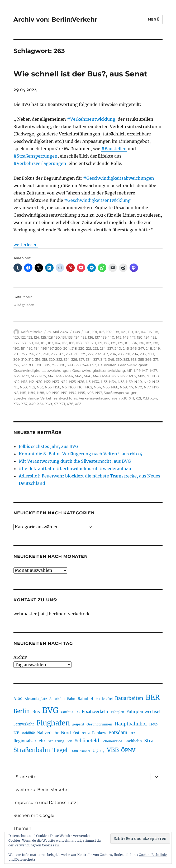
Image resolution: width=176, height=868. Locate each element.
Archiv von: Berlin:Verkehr (55, 19)
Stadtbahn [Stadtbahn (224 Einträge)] (133, 741)
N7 (131, 387)
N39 (129, 382)
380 (31, 365)
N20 (39, 382)
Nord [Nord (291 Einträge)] (66, 733)
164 (58, 343)
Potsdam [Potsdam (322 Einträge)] (118, 733)
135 (84, 337)
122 (23, 337)
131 (64, 337)
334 (89, 359)
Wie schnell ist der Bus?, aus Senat (80, 74)
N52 (32, 387)
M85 (141, 376)
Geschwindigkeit (133, 365)
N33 (104, 382)
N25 (72, 382)
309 (17, 359)
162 (44, 343)
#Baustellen (114, 149)
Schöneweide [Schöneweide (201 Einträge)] (112, 741)
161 (37, 343)
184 (134, 343)
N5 (16, 387)
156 (16, 343)
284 (113, 354)
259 (39, 354)
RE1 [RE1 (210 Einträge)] (132, 733)
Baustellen (107, 365)
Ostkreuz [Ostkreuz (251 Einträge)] (82, 733)
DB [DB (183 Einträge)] (77, 712)
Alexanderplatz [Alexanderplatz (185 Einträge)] (36, 699)
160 (30, 343)
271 (76, 354)
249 (157, 348)
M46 (87, 376)
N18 (24, 382)
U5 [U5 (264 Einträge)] (95, 751)
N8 (16, 393)
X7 (56, 404)
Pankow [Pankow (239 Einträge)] (99, 733)
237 (110, 348)
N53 (40, 387)
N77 (147, 387)
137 (97, 337)
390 (39, 365)
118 (156, 332)
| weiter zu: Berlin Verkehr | (42, 790)
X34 (154, 398)
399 (70, 365)
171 (100, 343)
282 (98, 354)
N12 (16, 382)
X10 (124, 398)
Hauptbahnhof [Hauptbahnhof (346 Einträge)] (131, 724)
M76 (115, 376)
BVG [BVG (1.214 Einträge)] (50, 710)
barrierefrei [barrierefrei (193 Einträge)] (104, 699)
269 (69, 354)
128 (50, 337)
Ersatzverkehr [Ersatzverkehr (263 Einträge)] (95, 712)
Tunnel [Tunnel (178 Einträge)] (85, 751)
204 (67, 348)
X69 (49, 404)
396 (54, 365)
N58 (57, 387)
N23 (56, 382)
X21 (138, 398)
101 (95, 332)
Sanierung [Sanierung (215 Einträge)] (56, 741)
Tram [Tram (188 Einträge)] (74, 751)
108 (116, 332)
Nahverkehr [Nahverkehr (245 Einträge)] (48, 733)
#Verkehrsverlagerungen (40, 163)
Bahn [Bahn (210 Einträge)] (71, 699)
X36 (17, 404)
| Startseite (25, 777)
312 (31, 359)
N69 (123, 387)
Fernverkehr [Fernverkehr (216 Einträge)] (24, 724)
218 (74, 348)
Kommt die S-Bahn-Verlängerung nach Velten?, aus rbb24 (80, 454)
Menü (154, 19)
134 (77, 337)
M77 (124, 376)
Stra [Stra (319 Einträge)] (149, 741)
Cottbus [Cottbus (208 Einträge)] (67, 712)
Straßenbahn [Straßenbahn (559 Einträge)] (32, 750)
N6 (64, 387)
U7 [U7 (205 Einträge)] (102, 751)
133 (70, 337)
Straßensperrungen (121, 393)
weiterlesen (26, 245)
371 (156, 359)
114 (143, 332)
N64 (97, 387)
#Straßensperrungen (35, 156)
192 (30, 348)
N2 (31, 382)
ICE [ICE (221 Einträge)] (16, 733)
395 (47, 365)
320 (52, 359)
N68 (115, 387)
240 (118, 348)
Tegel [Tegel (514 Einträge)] (60, 750)
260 (46, 354)
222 (95, 348)
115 (149, 332)
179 (120, 343)
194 (37, 348)
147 (133, 337)
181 (127, 343)
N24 (64, 382)
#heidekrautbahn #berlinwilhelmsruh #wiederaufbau (75, 469)
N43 (156, 382)
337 (96, 359)
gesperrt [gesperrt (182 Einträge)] (78, 724)
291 (128, 354)
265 (61, 354)
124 (37, 337)
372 (16, 365)
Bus (76, 332)
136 (91, 337)
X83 (78, 404)
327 (81, 359)
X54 (41, 404)
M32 (26, 376)
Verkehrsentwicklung (59, 398)
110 (130, 332)
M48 (97, 376)
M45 (78, 376)
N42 (147, 382)
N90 (56, 393)
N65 (106, 387)
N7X (156, 387)
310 (24, 359)
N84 (32, 393)
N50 (23, 387)
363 (134, 359)
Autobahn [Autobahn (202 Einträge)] (57, 699)
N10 (156, 376)
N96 (90, 393)
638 (77, 365)
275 (83, 354)
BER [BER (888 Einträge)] (153, 697)
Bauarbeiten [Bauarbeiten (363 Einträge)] (129, 698)
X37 (24, 404)
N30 (96, 382)
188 (155, 343)
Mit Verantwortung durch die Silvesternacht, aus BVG (75, 461)
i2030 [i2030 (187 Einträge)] (153, 724)
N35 (121, 382)
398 (62, 365)
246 (134, 348)
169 (86, 343)
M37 (43, 376)
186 (141, 343)
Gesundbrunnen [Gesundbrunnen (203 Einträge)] (99, 724)
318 (45, 359)
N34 (113, 382)
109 (123, 332)
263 (54, 354)
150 (140, 337)
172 (107, 343)
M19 (137, 370)
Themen (22, 828)
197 (51, 348)
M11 (130, 370)
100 (87, 332)
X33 (146, 398)
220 (81, 348)
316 (38, 359)
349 (111, 359)
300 (151, 354)
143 (126, 337)
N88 (41, 393)
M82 (133, 376)
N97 (99, 393)
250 (16, 354)
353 (126, 359)
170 (93, 343)
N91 (64, 393)
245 (126, 348)
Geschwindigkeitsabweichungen (42, 370)
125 (43, 337)
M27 (154, 370)
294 (135, 354)
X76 (70, 404)
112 (137, 332)
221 (89, 348)
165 (65, 343)
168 (79, 343)
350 (119, 359)
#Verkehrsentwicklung (91, 119)
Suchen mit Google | (35, 815)
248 (149, 348)
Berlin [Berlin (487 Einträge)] (22, 711)
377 (24, 365)
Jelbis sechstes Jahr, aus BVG (49, 446)
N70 (139, 387)
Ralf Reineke (32, 332)
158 (23, 343)
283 (105, 354)
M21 (145, 370)
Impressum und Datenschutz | (46, 803)
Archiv (20, 657)
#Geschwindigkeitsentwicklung (97, 200)
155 (154, 337)
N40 (138, 382)
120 (16, 337)
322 (59, 359)
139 (104, 337)
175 (113, 343)
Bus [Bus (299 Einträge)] (36, 711)
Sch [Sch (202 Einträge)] (70, 741)
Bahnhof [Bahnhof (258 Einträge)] (85, 699)
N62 (89, 387)
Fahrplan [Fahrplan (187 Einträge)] (118, 712)
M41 (51, 376)
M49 (106, 376)
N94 (73, 393)
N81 (23, 393)
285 (121, 354)
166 (72, 343)
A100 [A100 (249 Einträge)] (18, 699)
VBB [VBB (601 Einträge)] (113, 750)
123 (30, 337)
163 (50, 343)
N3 (88, 382)
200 (58, 348)
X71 (62, 404)
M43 (60, 376)
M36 (34, 376)
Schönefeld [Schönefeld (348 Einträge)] (87, 741)
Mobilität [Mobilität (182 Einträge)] (28, 733)
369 (148, 359)
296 (143, 354)
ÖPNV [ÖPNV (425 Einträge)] (128, 750)
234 (103, 348)
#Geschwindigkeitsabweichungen (119, 178)
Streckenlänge (26, 398)
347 (103, 359)
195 (44, 348)
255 (24, 354)
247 (141, 348)
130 (57, 337)
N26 (81, 382)
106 (102, 332)
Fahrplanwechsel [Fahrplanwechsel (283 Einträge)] (143, 712)
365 (141, 359)
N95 (82, 393)
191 (23, 348)
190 (16, 348)
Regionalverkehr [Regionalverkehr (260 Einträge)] (29, 741)
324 (67, 359)
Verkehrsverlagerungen (99, 398)
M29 (17, 376)
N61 (80, 387)
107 (109, 332)
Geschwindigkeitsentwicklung (99, 370)
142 (119, 337)
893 (93, 365)
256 (31, 354)
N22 (47, 382)
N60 (72, 387)
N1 (149, 376)
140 (111, 337)
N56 (48, 387)
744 (85, 365)
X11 (132, 398)
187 (148, 343)
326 (74, 359)
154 (147, 337)
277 (91, 354)
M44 (69, 376)
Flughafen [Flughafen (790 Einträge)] (53, 723)
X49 (32, 404)
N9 (48, 393)
